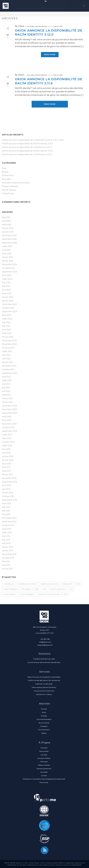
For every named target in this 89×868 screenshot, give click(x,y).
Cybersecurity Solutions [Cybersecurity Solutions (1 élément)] (49, 584)
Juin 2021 (6, 384)
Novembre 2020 (9, 409)
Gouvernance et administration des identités (44, 662)
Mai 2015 (6, 511)
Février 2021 (7, 398)
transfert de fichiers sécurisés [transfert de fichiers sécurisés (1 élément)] (49, 594)
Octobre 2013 (8, 558)
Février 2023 (8, 337)
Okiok (21, 26)
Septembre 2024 (10, 272)
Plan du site (44, 782)
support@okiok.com (45, 645)
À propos (44, 748)
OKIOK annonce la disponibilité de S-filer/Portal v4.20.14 (27, 147)
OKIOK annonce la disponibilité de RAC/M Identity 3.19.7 (27, 151)
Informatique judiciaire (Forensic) (44, 687)
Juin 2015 (6, 507)
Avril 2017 (6, 467)
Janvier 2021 (7, 402)
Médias (44, 733)
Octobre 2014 (8, 525)
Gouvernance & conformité (44, 691)
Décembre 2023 (9, 304)
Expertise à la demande (44, 684)
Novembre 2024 (9, 264)
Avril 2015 (6, 514)
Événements (8, 175)
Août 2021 (6, 377)
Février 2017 (7, 475)
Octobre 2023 (8, 308)
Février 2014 (7, 547)
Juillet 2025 (7, 246)
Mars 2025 (7, 254)
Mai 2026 (6, 217)
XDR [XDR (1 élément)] (66, 594)
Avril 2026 (6, 221)
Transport (44, 726)
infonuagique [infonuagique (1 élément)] (26, 589)
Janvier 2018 (8, 460)
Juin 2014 (6, 536)
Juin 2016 (6, 489)
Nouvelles (31, 26)
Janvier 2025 (8, 261)
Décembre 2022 (9, 341)
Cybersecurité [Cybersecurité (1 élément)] (67, 584)
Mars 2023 (7, 333)
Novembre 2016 (9, 478)
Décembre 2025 (9, 235)
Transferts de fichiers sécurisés (44, 659)
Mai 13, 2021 (58, 26)
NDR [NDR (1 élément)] (45, 589)
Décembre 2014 (9, 518)
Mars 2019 (7, 438)
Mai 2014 (6, 540)
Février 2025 (7, 257)
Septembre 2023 (10, 312)
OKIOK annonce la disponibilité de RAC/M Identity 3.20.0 (28, 144)
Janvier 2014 (8, 551)
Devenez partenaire (44, 769)
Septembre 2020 (10, 413)
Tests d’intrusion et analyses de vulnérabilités (44, 677)
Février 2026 (8, 228)
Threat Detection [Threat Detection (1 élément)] (10, 594)
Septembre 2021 (9, 373)
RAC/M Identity (41, 26)
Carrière (44, 776)
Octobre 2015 (8, 496)
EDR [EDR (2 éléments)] (78, 584)
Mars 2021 (6, 395)
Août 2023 (7, 315)
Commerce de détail (44, 719)
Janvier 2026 (8, 232)
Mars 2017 (7, 471)
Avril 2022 (6, 359)
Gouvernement (44, 730)
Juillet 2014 (7, 533)
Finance (44, 709)
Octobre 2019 (8, 427)
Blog (4, 168)
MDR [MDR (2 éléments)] (37, 589)
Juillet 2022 (7, 351)
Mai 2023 (6, 326)
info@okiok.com (45, 642)
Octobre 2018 (8, 442)
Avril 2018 (6, 453)
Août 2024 (7, 275)
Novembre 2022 (9, 344)
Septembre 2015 (9, 500)
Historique (44, 762)
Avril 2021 (6, 391)
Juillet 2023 (7, 319)
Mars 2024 (7, 293)
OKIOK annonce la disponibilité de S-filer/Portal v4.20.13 (27, 154)
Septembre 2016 (9, 482)
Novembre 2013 (9, 554)
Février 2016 (7, 493)
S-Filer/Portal (8, 194)
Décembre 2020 (9, 406)
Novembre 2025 (9, 239)
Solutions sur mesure (44, 694)
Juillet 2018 (7, 446)
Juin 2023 (6, 322)
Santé (44, 712)
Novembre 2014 (9, 522)
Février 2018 (8, 456)
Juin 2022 (6, 355)
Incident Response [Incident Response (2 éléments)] (10, 589)
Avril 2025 (6, 250)
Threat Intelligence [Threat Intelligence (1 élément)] (27, 594)
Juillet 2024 (7, 279)
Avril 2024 (6, 290)
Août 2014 (7, 529)
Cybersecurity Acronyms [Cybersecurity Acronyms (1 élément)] (27, 584)
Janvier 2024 (8, 301)
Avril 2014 (6, 543)
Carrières (44, 755)
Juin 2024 (6, 283)
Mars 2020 (7, 420)
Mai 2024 (6, 286)
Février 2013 (7, 569)
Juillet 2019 (7, 435)
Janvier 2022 (8, 362)
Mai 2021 (6, 388)
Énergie (44, 716)
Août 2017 (7, 464)
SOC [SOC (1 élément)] (71, 589)
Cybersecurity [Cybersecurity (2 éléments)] (9, 584)
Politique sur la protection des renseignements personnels (44, 779)
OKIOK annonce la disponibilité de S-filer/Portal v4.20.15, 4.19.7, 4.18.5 (33, 140)
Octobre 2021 (8, 370)
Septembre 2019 (10, 431)
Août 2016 (6, 485)
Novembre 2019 (9, 424)
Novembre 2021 (9, 366)
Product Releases (10, 186)
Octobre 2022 (8, 348)
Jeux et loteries (44, 723)
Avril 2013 (6, 565)
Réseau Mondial (44, 765)
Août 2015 (6, 504)
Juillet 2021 (7, 380)
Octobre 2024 (8, 268)
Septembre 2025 (10, 243)
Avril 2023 (6, 330)
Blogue (5, 172)
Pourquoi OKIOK (44, 758)
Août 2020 (7, 417)
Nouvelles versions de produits (16, 183)
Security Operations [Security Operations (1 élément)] (58, 589)
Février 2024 (8, 297)
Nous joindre (44, 751)
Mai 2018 (6, 449)
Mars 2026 (7, 225)
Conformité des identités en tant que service (44, 680)
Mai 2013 (6, 562)
